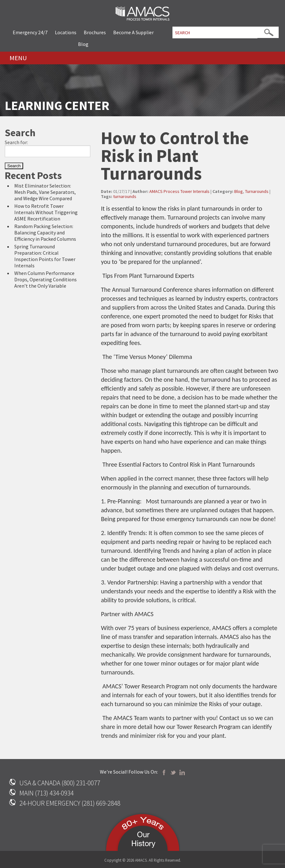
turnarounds (125, 196)
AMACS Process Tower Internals (179, 191)
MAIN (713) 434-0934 (46, 793)
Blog (83, 44)
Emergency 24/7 (30, 32)
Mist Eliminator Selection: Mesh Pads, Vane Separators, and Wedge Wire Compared (45, 192)
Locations (66, 32)
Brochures (95, 32)
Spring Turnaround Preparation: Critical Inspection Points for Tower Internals (45, 256)
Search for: (16, 142)
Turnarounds (257, 191)
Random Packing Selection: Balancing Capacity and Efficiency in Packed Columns (45, 233)
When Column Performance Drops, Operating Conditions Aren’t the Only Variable (45, 279)
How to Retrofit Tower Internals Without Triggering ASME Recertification (46, 212)
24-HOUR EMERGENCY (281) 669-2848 (70, 803)
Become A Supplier (133, 32)
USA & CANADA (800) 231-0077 (60, 783)
